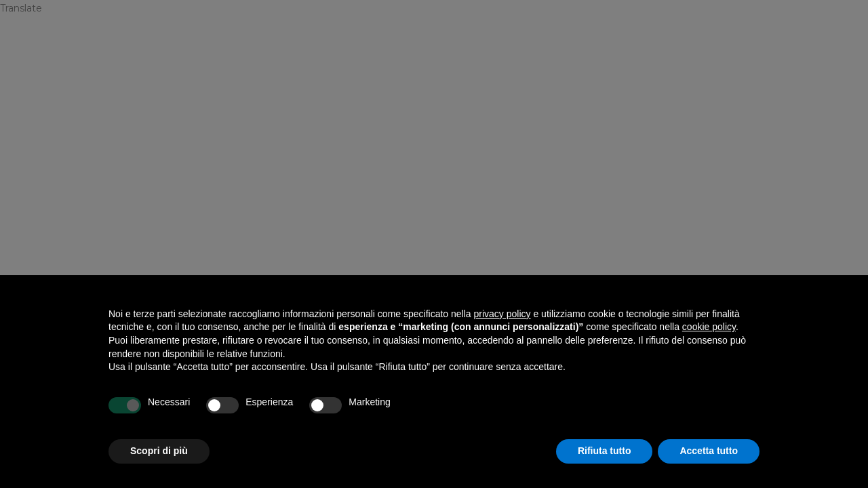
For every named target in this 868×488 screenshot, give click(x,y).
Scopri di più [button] (159, 451)
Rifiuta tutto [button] (605, 451)
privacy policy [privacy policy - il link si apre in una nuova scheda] (502, 314)
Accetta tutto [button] (709, 451)
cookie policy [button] (709, 327)
